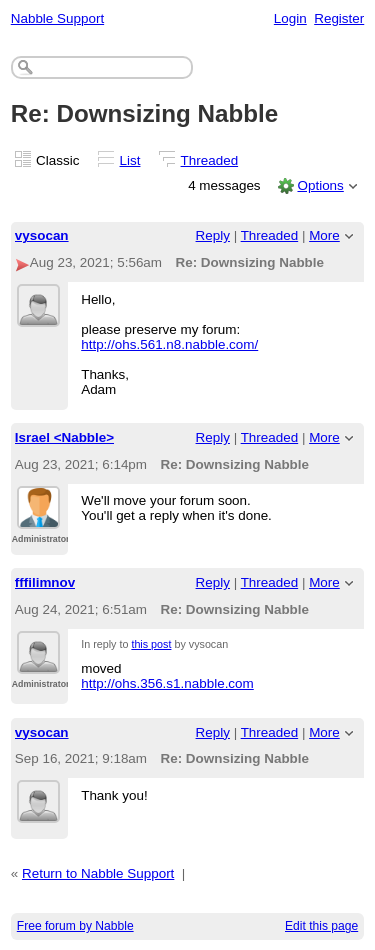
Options (320, 185)
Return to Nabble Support (98, 873)
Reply (213, 235)
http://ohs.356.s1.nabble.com (167, 683)
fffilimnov (45, 582)
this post (151, 644)
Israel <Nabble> (64, 437)
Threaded (210, 160)
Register (339, 18)
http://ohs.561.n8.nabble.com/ (169, 344)
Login (290, 18)
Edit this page (321, 926)
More (324, 235)
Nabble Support (57, 18)
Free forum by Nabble (75, 926)
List (130, 160)
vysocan (42, 235)
